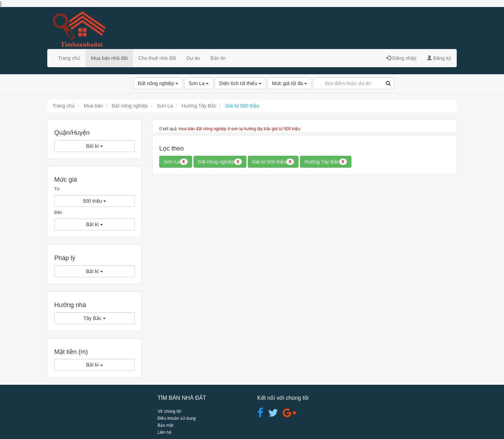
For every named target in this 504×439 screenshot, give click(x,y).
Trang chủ (69, 58)
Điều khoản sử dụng (177, 418)
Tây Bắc (94, 318)
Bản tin (218, 58)
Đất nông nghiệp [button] (220, 162)
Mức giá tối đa (289, 83)
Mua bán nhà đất (109, 58)
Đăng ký (439, 58)
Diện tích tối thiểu (240, 83)
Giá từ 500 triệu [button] (273, 162)
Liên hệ (164, 432)
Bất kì (94, 146)
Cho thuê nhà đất (157, 58)
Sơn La (199, 83)
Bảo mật (165, 425)
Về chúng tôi (169, 411)
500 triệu (95, 201)
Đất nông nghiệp (158, 83)
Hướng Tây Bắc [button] (326, 162)
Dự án (193, 58)
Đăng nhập (401, 58)
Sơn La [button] (176, 162)
